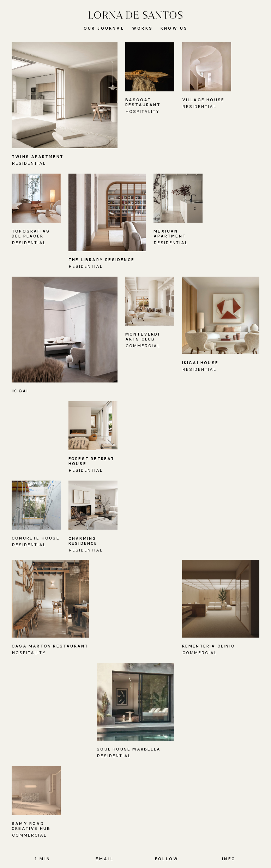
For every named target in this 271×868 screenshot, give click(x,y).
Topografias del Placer (31, 234)
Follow (167, 859)
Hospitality (143, 111)
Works (142, 28)
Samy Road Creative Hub (31, 826)
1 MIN (43, 859)
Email (105, 859)
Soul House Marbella (129, 749)
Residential (29, 163)
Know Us (174, 28)
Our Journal (104, 28)
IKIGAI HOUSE (200, 363)
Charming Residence (83, 541)
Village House (203, 100)
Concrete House (36, 538)
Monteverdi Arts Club (143, 337)
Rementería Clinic (208, 646)
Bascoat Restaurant (143, 102)
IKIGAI (20, 391)
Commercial (143, 346)
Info (229, 859)
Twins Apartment (38, 157)
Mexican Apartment (170, 234)
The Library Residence (101, 260)
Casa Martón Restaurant (50, 646)
